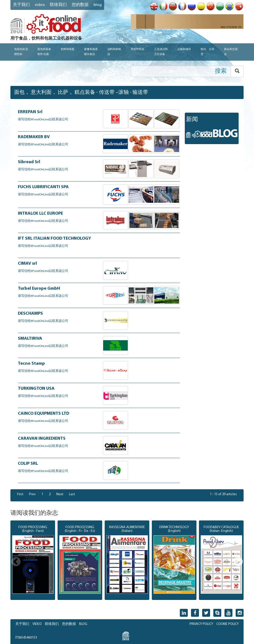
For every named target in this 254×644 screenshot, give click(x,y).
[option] (33, 560)
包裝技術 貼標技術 (21, 52)
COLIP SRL (28, 464)
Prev (32, 494)
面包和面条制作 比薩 (44, 52)
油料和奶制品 (114, 52)
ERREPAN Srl (30, 112)
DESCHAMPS (30, 314)
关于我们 (21, 5)
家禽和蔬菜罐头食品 (91, 52)
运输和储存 (184, 49)
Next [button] (238, 562)
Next (60, 494)
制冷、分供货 (207, 52)
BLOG (83, 624)
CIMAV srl (27, 264)
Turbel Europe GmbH (39, 289)
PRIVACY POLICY (201, 624)
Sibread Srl (29, 162)
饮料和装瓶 (68, 49)
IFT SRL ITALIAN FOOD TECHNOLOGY (54, 239)
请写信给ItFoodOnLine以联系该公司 (43, 120)
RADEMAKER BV (34, 137)
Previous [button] (16, 562)
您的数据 (80, 5)
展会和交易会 (231, 52)
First (20, 494)
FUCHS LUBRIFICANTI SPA (43, 187)
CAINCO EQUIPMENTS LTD (44, 414)
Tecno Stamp (31, 364)
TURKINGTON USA (36, 389)
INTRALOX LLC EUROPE (40, 214)
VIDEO (40, 5)
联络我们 (58, 5)
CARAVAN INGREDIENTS (42, 439)
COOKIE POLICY (227, 624)
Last (72, 494)
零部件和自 (138, 49)
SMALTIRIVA (30, 339)
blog (98, 5)
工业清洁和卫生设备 (161, 52)
